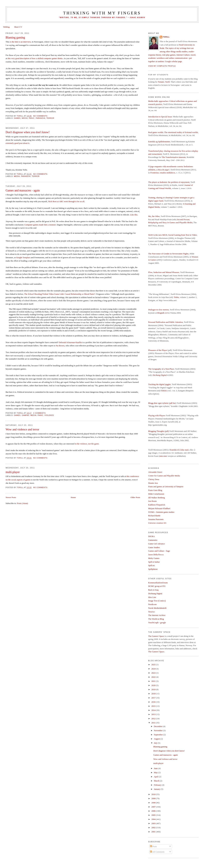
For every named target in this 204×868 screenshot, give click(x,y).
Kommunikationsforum (158, 583)
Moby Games (154, 558)
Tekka (176, 297)
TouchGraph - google (157, 623)
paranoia (40, 118)
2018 (154, 694)
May (156, 772)
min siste (163, 456)
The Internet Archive (157, 615)
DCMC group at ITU (157, 586)
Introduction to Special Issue (160, 117)
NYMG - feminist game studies (161, 512)
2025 (154, 665)
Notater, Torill (164, 82)
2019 (154, 689)
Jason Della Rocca (156, 555)
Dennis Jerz (153, 483)
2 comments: (40, 413)
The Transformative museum (174, 157)
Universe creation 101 (157, 523)
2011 (154, 723)
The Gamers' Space (156, 636)
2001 (154, 832)
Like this (134, 215)
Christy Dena (154, 479)
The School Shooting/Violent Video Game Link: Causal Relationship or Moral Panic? (60, 294)
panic (32, 118)
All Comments (157, 852)
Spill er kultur (154, 562)
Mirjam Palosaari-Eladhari (159, 508)
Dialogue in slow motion (158, 310)
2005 (154, 815)
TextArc (152, 612)
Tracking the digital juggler (160, 384)
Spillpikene (153, 569)
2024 (154, 669)
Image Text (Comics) (157, 601)
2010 (154, 794)
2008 (154, 803)
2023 (154, 673)
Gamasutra (153, 540)
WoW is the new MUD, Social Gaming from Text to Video (173, 235)
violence (49, 415)
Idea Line (152, 597)
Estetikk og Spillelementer (159, 142)
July (156, 743)
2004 (154, 819)
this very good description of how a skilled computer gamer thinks (35, 58)
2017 (154, 698)
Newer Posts (11, 497)
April (156, 777)
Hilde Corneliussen (156, 494)
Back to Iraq (153, 590)
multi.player (13, 472)
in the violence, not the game (87, 444)
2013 (154, 714)
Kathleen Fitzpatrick (157, 505)
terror (50, 118)
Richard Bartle (154, 516)
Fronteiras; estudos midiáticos (163, 173)
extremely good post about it (17, 143)
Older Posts (135, 497)
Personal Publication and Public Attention (166, 322)
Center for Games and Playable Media (164, 476)
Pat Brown (60, 346)
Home (73, 497)
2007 (154, 807)
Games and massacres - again (23, 190)
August (157, 739)
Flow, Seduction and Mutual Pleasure (164, 272)
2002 (154, 828)
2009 (154, 798)
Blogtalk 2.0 (162, 313)
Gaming (26, 415)
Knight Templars (23, 257)
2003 (154, 823)
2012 (154, 718)
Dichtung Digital (155, 593)
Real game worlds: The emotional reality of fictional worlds (173, 132)
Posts (153, 846)
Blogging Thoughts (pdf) (159, 431)
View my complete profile (162, 66)
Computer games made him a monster (40, 225)
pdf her (173, 403)
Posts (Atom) (23, 503)
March (157, 781)
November (159, 730)
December (158, 726)
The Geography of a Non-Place (161, 369)
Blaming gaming (15, 38)
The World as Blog (156, 619)
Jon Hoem (152, 501)
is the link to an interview (20, 42)
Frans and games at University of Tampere (166, 487)
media (25, 118)
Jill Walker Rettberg (157, 498)
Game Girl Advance (157, 544)
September (159, 735)
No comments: (41, 116)
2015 (154, 706)
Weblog (6, 27)
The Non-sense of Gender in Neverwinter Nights (168, 254)
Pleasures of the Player (158, 350)
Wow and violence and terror (22, 429)
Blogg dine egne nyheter (158, 403)
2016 (154, 702)
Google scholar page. (174, 61)
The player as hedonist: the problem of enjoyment (169, 182)
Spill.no (151, 565)
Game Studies (154, 547)
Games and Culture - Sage (159, 551)
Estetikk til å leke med (179, 450)
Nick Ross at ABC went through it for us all (66, 201)
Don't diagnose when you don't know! (28, 132)
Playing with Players (157, 415)
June (156, 768)
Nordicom (152, 604)
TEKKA (164, 391)
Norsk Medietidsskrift (157, 608)
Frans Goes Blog (155, 490)
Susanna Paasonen (156, 519)
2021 (154, 681)
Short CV (18, 27)
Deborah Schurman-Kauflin (70, 342)
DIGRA (151, 536)
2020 (154, 685)
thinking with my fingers (102, 13)
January (157, 789)
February (158, 785)
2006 (154, 811)
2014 (154, 710)
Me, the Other (154, 216)
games (17, 118)
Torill (166, 37)
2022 (154, 677)
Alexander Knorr (155, 472)
